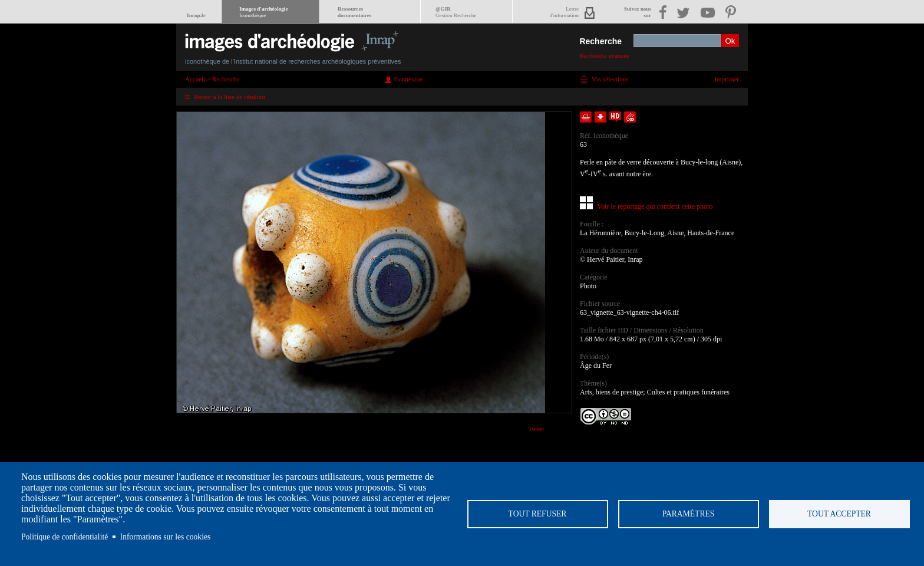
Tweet (536, 429)
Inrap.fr (196, 15)
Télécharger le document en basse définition (600, 117)
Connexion (408, 79)
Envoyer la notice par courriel (630, 117)
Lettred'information (564, 12)
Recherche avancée (604, 55)
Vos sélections (610, 79)
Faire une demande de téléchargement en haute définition (615, 117)
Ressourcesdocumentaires (354, 12)
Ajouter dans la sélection (586, 117)
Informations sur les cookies (166, 537)
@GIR (456, 12)
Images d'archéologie (263, 12)
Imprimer (727, 79)
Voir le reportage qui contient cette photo (655, 206)
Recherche (600, 41)
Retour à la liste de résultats (230, 97)
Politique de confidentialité (65, 537)
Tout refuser (538, 514)
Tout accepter (839, 514)
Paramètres (689, 514)
